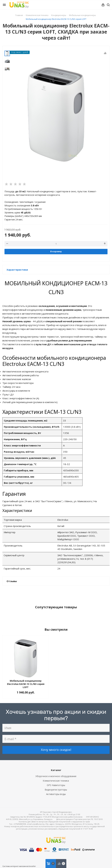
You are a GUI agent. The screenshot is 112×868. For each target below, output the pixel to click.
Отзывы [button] (12, 581)
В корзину (56, 251)
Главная (19, 15)
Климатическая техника (56, 781)
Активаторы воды (56, 794)
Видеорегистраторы (56, 790)
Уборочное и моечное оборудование (56, 776)
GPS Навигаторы (56, 785)
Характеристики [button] (17, 270)
